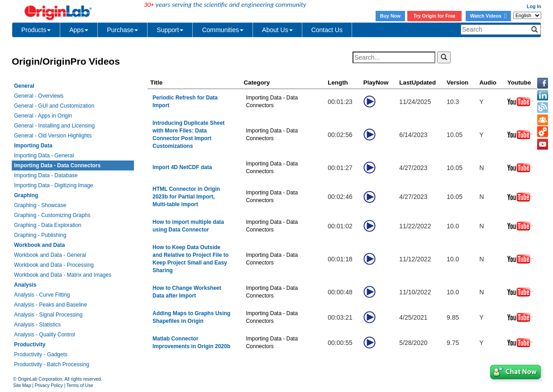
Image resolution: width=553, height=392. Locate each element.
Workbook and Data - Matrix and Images (63, 275)
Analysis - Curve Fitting (42, 295)
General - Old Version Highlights (53, 136)
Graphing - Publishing (40, 235)
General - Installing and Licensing (54, 126)
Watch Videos (488, 16)
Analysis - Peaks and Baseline (50, 305)
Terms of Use (80, 385)
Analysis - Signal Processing (48, 315)
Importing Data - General (44, 156)
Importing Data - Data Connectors (57, 165)
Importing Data (33, 146)
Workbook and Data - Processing (54, 265)
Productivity (30, 345)
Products (36, 30)
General (24, 86)
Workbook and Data (39, 245)
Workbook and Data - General (50, 255)
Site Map (22, 385)
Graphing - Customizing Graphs (52, 215)
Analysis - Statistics (37, 325)
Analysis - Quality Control (45, 335)
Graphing (26, 195)
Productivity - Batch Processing (52, 364)
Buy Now (391, 16)
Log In (534, 6)
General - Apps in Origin (43, 116)
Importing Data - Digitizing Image (54, 185)
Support (170, 30)
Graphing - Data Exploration (48, 225)
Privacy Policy (49, 385)
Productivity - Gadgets (41, 354)
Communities (223, 30)
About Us (277, 30)
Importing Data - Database (46, 175)
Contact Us (327, 30)
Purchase (122, 30)
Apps (79, 30)
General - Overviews (39, 96)
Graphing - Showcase (40, 205)
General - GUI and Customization (54, 106)
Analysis (25, 285)
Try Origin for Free (435, 16)
